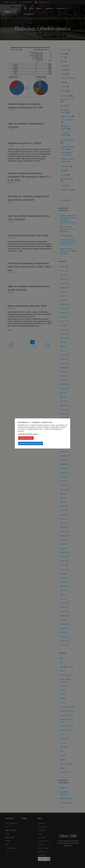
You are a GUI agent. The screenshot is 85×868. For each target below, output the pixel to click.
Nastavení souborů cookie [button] (28, 434)
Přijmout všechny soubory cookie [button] (31, 443)
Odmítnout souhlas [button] (26, 438)
